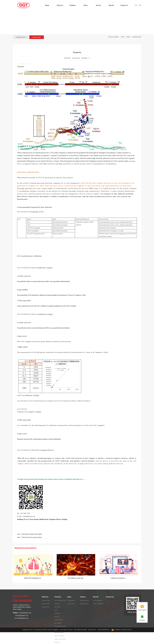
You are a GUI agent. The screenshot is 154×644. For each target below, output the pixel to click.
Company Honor (46, 607)
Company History (46, 604)
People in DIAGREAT (98, 604)
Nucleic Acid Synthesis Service (60, 628)
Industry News (37, 37)
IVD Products (58, 607)
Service (98, 5)
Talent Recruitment (97, 601)
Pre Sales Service (84, 601)
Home (47, 5)
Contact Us (124, 5)
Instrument (57, 642)
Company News (21, 37)
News (86, 5)
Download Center (84, 604)
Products (73, 5)
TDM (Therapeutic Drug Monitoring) (60, 602)
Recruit (111, 5)
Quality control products (60, 639)
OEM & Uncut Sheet (59, 636)
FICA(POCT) (58, 613)
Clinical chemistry (59, 620)
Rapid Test (57, 617)
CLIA (56, 610)
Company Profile (46, 601)
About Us (60, 5)
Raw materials (58, 623)
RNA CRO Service (59, 633)
